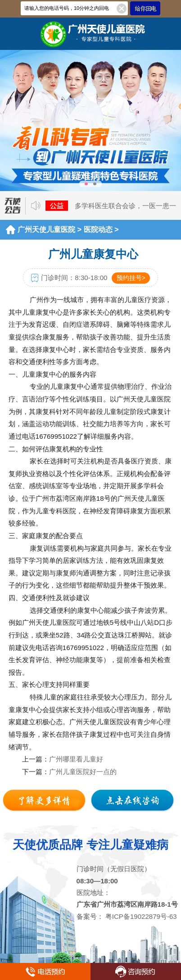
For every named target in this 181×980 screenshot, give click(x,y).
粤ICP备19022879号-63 (140, 916)
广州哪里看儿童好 (76, 759)
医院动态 (98, 229)
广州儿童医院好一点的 (83, 772)
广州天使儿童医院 (46, 229)
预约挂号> (131, 278)
